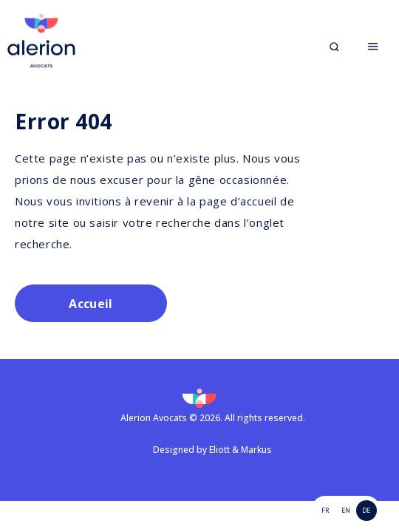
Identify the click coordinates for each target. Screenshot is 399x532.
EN (346, 510)
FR (325, 510)
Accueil (91, 304)
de (366, 510)
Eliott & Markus (241, 450)
